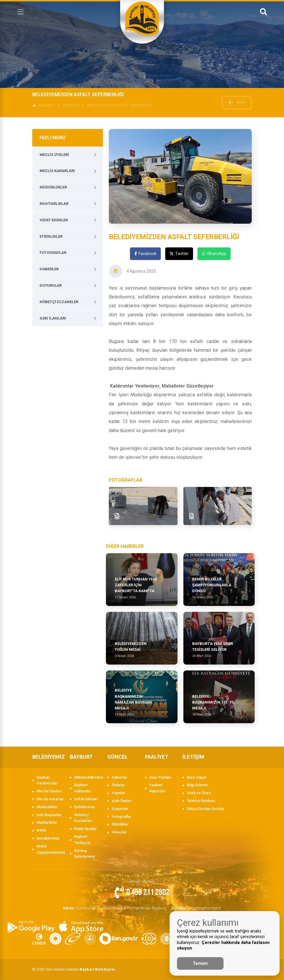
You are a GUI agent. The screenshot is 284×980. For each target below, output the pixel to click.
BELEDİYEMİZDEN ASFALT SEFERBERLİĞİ (120, 105)
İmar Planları (160, 777)
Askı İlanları (53, 318)
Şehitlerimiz (85, 807)
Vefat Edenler (54, 220)
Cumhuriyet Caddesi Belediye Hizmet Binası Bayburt (115, 908)
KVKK (41, 830)
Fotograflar (53, 253)
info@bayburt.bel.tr (195, 908)
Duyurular (51, 285)
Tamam (200, 963)
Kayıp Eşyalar (86, 829)
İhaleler (118, 785)
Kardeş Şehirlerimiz (85, 854)
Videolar (119, 832)
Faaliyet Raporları (157, 788)
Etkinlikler (51, 236)
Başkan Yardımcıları (47, 780)
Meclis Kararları (57, 171)
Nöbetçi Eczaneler (59, 302)
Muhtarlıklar (54, 204)
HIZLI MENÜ (53, 138)
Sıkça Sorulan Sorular (206, 809)
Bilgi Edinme (197, 785)
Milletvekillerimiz (88, 777)
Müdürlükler (53, 187)
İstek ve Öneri (199, 793)
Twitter (179, 254)
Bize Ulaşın (197, 777)
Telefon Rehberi (201, 801)
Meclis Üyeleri (54, 155)
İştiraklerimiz (48, 838)
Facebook (145, 254)
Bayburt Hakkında (82, 788)
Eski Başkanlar (49, 815)
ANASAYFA (44, 105)
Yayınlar (119, 793)
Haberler (71, 105)
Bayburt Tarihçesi (82, 840)
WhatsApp (214, 254)
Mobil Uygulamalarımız (50, 849)
